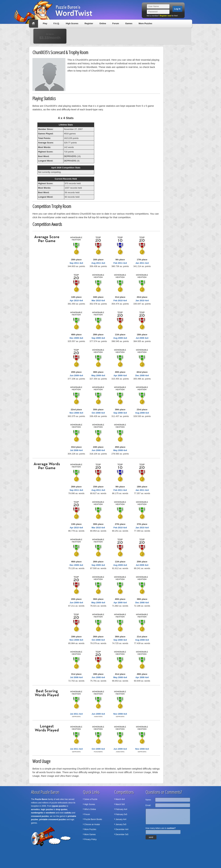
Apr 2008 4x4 (142, 677)
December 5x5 (122, 834)
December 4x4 (122, 829)
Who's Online (90, 809)
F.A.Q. (57, 23)
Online (103, 23)
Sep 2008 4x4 (120, 413)
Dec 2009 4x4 (76, 338)
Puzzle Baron (41, 799)
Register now (165, 16)
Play (45, 23)
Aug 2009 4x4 (120, 338)
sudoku (68, 813)
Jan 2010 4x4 (142, 300)
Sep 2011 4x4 (76, 263)
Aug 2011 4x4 (98, 263)
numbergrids (37, 813)
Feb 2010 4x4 (120, 300)
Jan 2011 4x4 (142, 263)
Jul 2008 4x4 (76, 450)
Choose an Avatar (92, 824)
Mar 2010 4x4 (98, 300)
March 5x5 (120, 804)
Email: (148, 805)
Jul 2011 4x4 (76, 714)
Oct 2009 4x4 (98, 749)
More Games (90, 834)
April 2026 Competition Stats (66, 168)
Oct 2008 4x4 (98, 413)
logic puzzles (47, 809)
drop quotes (62, 809)
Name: (148, 800)
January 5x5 (121, 824)
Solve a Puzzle (91, 799)
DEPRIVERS (70, 156)
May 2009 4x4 (98, 375)
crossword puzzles (40, 816)
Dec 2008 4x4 (142, 375)
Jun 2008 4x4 (98, 450)
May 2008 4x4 (120, 450)
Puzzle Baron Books (93, 819)
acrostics (35, 809)
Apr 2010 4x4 (76, 300)
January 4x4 (121, 819)
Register (89, 23)
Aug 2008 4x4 (142, 413)
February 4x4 (121, 809)
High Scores (72, 23)
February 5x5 (121, 814)
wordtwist (51, 813)
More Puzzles (145, 23)
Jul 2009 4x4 (142, 338)
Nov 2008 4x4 (76, 413)
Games (129, 23)
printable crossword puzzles (53, 819)
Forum (116, 23)
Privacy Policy (90, 839)
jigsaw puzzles (59, 806)
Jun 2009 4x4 (76, 375)
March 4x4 (120, 799)
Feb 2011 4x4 (120, 263)
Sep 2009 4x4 (98, 338)
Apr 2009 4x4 (120, 375)
